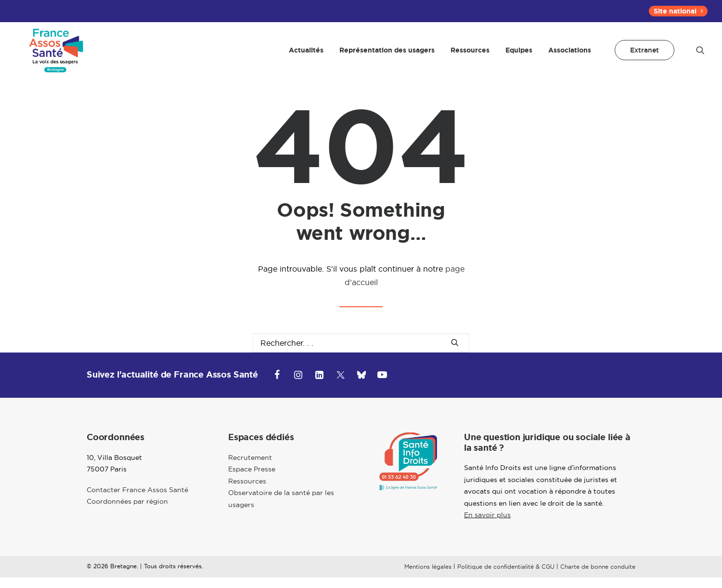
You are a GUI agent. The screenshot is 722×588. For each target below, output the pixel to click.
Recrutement (250, 468)
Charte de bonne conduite (598, 577)
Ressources (470, 55)
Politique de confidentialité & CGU (506, 577)
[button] (700, 55)
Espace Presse (252, 480)
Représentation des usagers (387, 55)
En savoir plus (487, 526)
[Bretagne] (56, 55)
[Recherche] (361, 353)
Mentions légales (428, 577)
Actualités (306, 55)
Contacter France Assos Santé (137, 500)
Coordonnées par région (127, 512)
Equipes (519, 55)
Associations (570, 55)
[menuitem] (678, 11)
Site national (678, 11)
